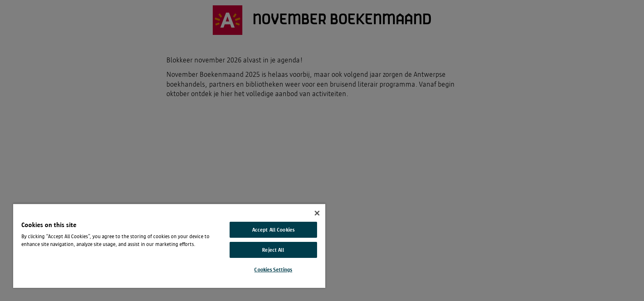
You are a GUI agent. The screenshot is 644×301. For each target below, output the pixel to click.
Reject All (273, 250)
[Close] (317, 213)
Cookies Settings (273, 270)
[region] (169, 246)
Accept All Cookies (273, 230)
